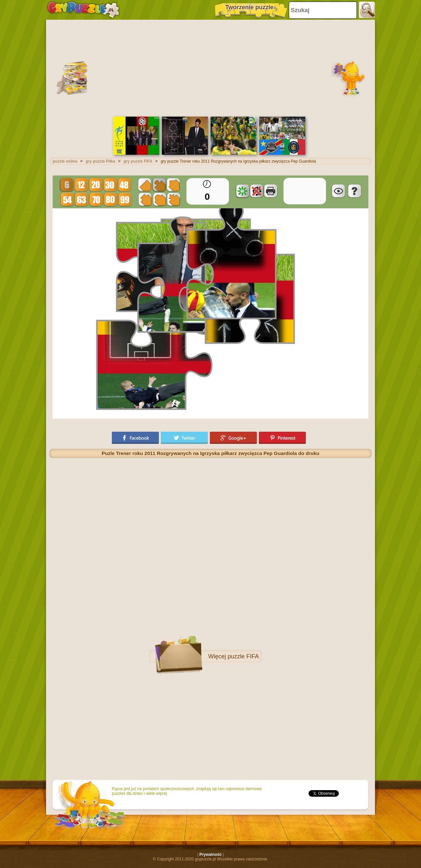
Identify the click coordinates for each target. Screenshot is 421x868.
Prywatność (210, 855)
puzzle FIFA (243, 656)
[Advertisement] (210, 67)
